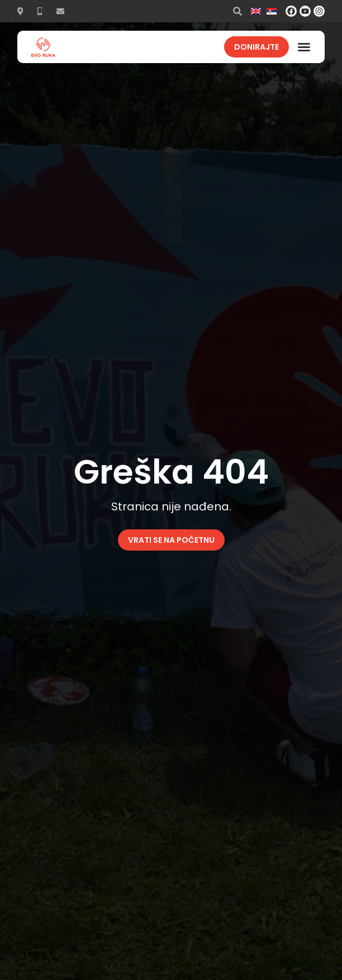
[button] (304, 47)
